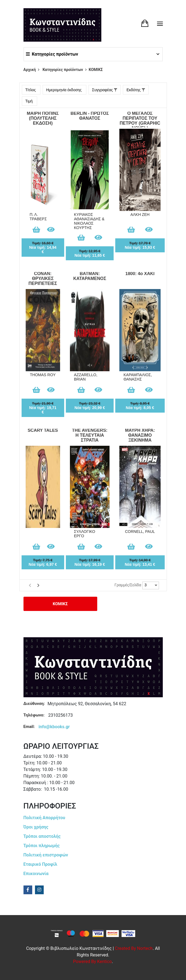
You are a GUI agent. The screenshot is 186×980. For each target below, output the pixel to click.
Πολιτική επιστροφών (46, 855)
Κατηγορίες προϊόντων (52, 54)
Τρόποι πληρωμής (42, 846)
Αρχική (30, 70)
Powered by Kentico (93, 962)
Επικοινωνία (36, 874)
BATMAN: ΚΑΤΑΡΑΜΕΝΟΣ (90, 276)
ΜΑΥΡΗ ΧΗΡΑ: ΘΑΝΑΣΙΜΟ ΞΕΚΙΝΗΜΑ (140, 435)
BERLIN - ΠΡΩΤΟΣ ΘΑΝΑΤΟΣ (90, 116)
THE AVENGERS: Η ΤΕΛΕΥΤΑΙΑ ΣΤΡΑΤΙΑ (90, 435)
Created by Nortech (134, 948)
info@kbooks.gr (54, 727)
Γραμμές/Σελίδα (128, 585)
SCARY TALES (43, 430)
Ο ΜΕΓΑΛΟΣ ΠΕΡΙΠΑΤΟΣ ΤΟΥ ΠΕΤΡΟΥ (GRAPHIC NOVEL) (140, 119)
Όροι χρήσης (36, 827)
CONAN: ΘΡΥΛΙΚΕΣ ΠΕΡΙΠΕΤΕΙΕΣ (43, 278)
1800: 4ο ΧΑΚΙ (140, 274)
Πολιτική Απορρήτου (44, 818)
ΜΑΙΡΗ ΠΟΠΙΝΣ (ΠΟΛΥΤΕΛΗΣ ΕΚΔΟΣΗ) (43, 118)
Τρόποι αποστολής (42, 836)
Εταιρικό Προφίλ (40, 864)
